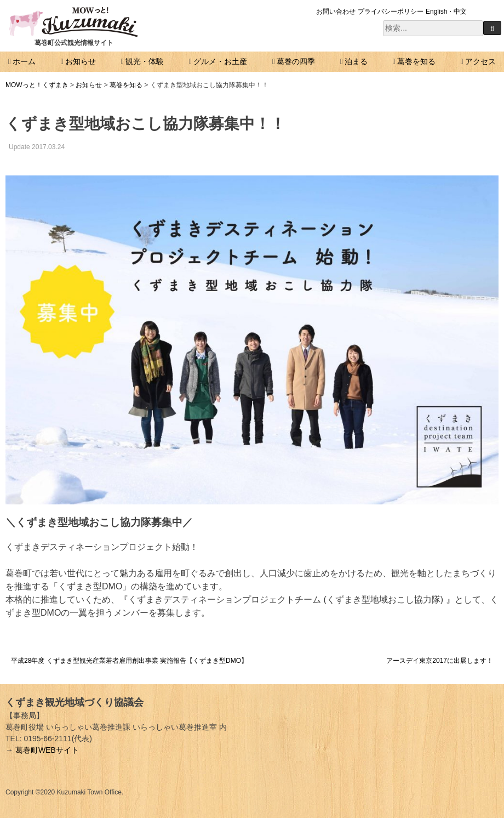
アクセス (480, 61)
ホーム (24, 61)
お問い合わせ (336, 12)
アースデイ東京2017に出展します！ (440, 661)
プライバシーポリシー (391, 12)
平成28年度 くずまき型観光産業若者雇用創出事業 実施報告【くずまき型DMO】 (129, 661)
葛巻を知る (416, 61)
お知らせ (81, 61)
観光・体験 (145, 61)
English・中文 (446, 12)
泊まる (356, 61)
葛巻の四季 (296, 61)
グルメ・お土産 (220, 61)
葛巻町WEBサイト (47, 750)
